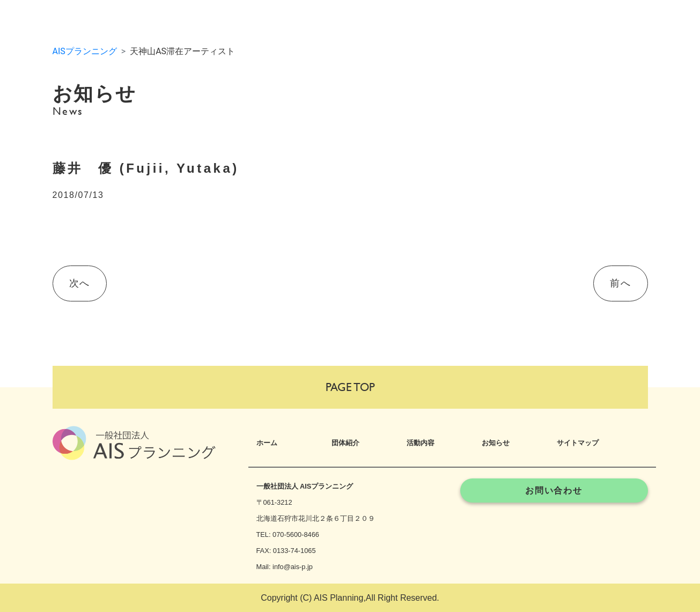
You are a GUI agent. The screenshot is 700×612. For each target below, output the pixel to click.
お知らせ (496, 443)
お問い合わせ (554, 491)
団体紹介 (345, 443)
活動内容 (421, 443)
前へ (620, 283)
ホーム (267, 443)
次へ (80, 283)
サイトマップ (578, 443)
